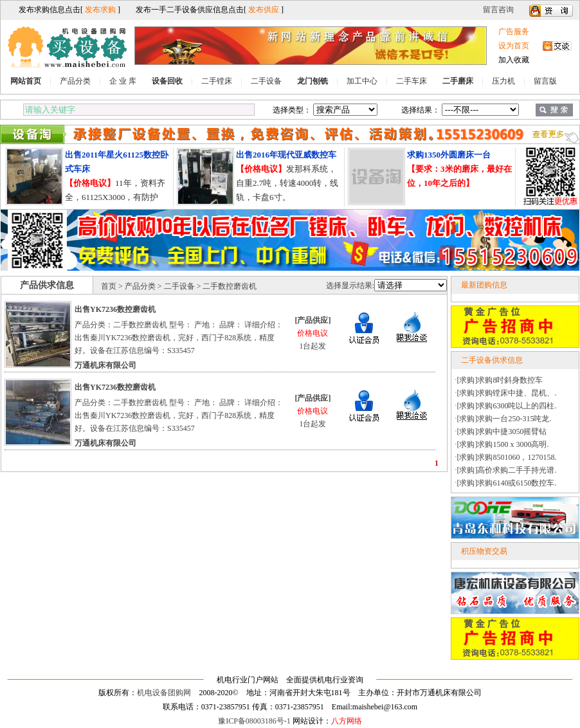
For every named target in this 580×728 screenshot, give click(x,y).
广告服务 (514, 32)
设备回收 (167, 81)
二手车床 (412, 81)
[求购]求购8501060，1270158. (507, 457)
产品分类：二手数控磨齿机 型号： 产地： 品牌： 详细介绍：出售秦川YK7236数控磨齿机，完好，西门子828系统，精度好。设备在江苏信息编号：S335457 (179, 338)
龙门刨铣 (313, 81)
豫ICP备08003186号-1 (254, 721)
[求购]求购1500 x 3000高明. (503, 444)
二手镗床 (217, 81)
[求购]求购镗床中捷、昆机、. (507, 393)
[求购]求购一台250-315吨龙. (504, 419)
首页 (109, 286)
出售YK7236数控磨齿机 (115, 309)
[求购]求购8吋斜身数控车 (500, 380)
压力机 (503, 81)
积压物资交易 (484, 551)
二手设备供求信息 (492, 360)
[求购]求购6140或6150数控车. (507, 483)
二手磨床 (458, 81)
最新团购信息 (484, 285)
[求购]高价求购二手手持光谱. (507, 470)
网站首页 (26, 81)
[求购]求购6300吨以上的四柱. (507, 406)
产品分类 (75, 81)
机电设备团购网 (164, 693)
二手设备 (266, 81)
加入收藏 (514, 60)
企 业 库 (123, 81)
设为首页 (514, 46)
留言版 (545, 81)
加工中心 (362, 81)
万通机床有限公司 (105, 365)
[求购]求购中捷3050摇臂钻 (502, 432)
